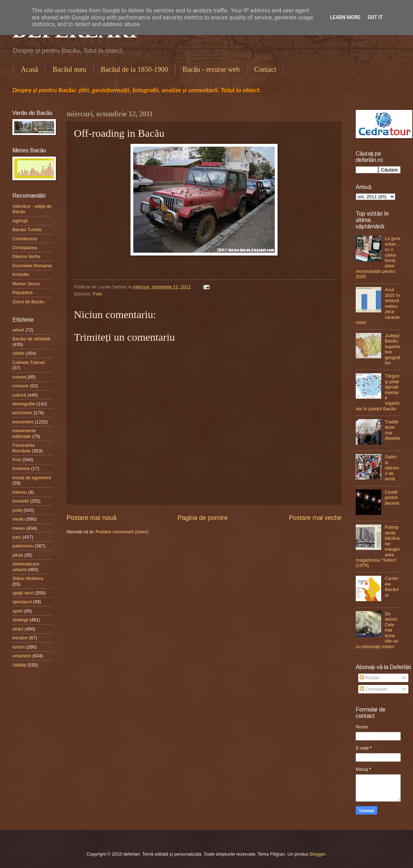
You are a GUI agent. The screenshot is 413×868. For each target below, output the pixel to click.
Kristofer (21, 274)
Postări (370, 678)
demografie (24, 404)
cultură (19, 395)
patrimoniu (23, 546)
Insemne (21, 468)
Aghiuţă (20, 221)
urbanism (22, 656)
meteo (19, 528)
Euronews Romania (32, 266)
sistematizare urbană (26, 567)
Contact (265, 69)
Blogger (318, 854)
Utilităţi (19, 665)
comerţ (19, 377)
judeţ (17, 510)
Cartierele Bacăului (392, 587)
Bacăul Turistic (27, 230)
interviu (20, 492)
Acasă (30, 69)
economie (22, 413)
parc (17, 537)
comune (21, 386)
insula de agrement (32, 478)
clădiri (18, 353)
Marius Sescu (26, 284)
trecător (20, 638)
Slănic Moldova (28, 578)
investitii (21, 501)
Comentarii (373, 689)
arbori (18, 330)
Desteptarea (25, 248)
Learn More (345, 17)
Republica (22, 292)
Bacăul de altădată (31, 339)
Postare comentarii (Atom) (122, 532)
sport (18, 611)
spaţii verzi (23, 593)
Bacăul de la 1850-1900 (135, 69)
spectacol (22, 602)
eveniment (23, 422)
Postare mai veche (315, 518)
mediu (19, 519)
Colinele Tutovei (29, 362)
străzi (18, 629)
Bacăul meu (69, 69)
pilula (18, 555)
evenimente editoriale (24, 433)
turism (19, 647)
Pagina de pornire (203, 518)
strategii (20, 620)
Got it (375, 17)
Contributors (25, 239)
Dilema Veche (26, 256)
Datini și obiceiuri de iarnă (392, 468)
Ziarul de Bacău (28, 302)
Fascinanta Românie (24, 448)
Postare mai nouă (91, 518)
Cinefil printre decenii (392, 498)
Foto (98, 294)
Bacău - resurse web (211, 69)
